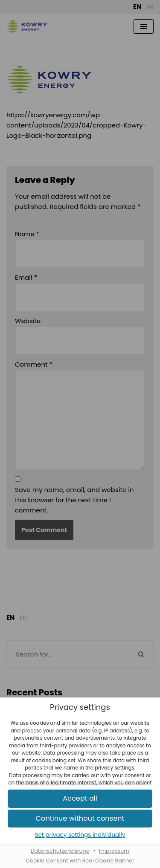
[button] (80, 799)
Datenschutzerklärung (60, 851)
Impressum (114, 851)
